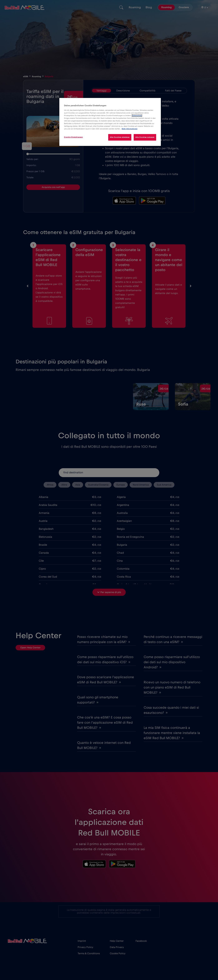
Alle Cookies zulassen (145, 137)
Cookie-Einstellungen (73, 137)
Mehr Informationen (130, 129)
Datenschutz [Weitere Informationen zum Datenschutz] (137, 116)
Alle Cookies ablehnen (120, 137)
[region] (110, 122)
